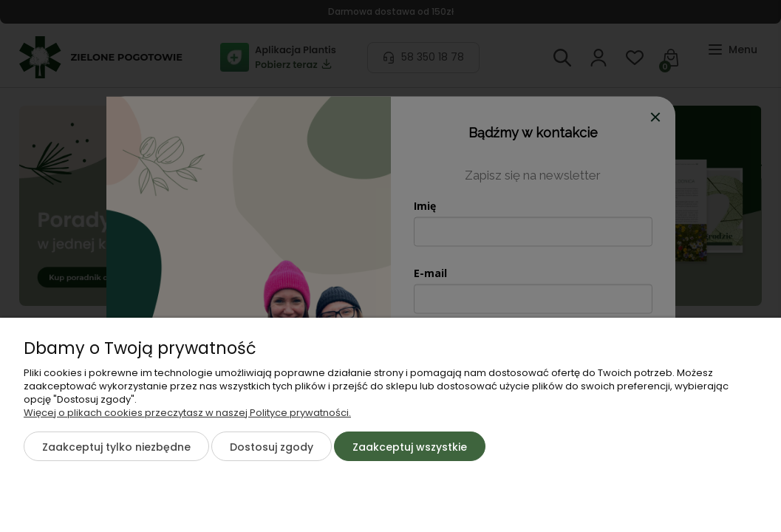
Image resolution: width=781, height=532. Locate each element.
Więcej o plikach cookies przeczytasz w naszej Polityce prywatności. (187, 413)
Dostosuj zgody (272, 447)
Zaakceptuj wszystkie (410, 447)
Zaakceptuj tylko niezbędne (116, 447)
